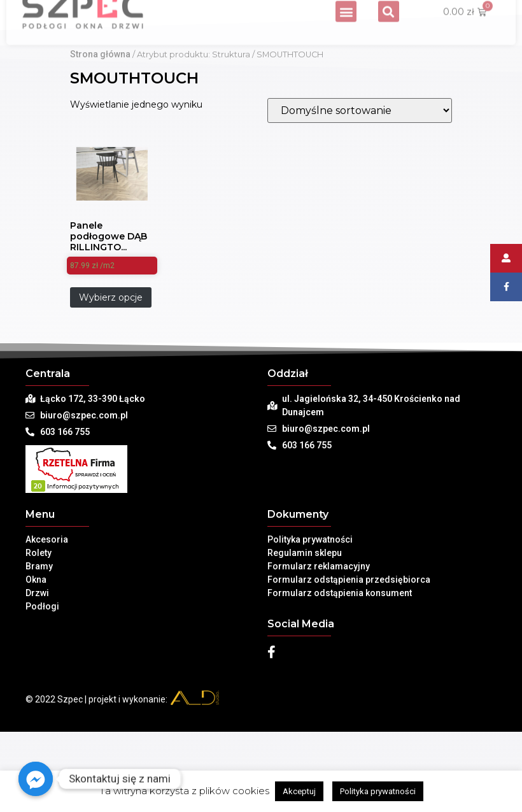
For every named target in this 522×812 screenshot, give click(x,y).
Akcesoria (47, 625)
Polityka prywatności (310, 625)
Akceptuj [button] (299, 791)
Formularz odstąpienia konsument (340, 679)
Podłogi (42, 692)
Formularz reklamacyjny (319, 652)
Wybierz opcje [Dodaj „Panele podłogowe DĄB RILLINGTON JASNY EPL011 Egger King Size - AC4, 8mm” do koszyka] (111, 383)
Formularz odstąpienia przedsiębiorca (349, 666)
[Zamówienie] (360, 196)
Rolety (39, 639)
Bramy (39, 652)
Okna (36, 666)
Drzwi (37, 679)
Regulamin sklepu (305, 639)
